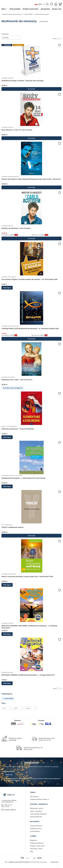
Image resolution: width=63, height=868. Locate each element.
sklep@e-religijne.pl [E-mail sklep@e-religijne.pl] (10, 810)
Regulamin (14, 779)
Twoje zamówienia (36, 826)
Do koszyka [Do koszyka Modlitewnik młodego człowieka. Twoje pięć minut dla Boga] (31, 89)
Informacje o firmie (36, 849)
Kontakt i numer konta (37, 846)
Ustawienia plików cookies (39, 799)
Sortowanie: (5, 34)
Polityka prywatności (37, 843)
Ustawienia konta (36, 828)
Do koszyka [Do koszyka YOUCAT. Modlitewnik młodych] (31, 536)
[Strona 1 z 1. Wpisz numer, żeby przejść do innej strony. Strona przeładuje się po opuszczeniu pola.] (58, 39)
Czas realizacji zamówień (38, 814)
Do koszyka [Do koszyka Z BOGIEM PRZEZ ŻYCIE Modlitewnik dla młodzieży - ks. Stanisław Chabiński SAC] (31, 339)
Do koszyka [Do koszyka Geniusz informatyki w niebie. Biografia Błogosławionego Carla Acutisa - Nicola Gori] (31, 187)
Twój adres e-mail (8, 771)
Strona (55, 38)
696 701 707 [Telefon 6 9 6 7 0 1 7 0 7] (8, 805)
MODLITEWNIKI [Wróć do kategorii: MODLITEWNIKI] (8, 699)
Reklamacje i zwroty (37, 808)
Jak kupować (34, 797)
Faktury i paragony (36, 811)
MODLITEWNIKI (28, 14)
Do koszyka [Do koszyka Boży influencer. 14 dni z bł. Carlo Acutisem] (31, 138)
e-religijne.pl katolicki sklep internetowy (12, 14)
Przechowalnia (35, 831)
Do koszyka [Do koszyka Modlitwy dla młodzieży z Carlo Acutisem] (31, 238)
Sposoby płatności (36, 817)
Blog (32, 851)
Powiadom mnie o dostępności (13, 388)
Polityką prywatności (14, 780)
